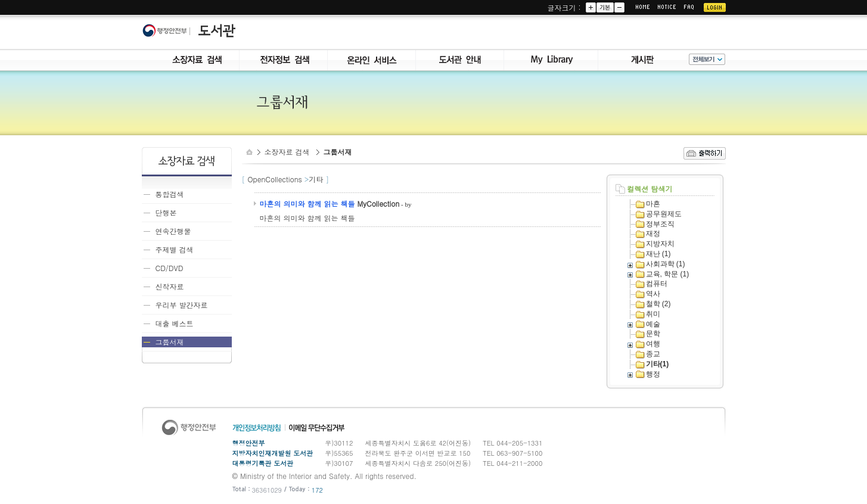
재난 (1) (658, 254)
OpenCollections (275, 179)
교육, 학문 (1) (668, 274)
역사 (653, 294)
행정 (653, 374)
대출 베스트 (175, 323)
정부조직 (660, 224)
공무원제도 (664, 214)
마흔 (653, 204)
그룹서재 (170, 342)
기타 (316, 179)
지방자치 (660, 244)
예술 (653, 324)
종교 (653, 354)
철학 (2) (658, 304)
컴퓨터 (657, 284)
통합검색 (170, 194)
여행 (653, 344)
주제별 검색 (175, 249)
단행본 (166, 212)
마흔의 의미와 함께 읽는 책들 (307, 203)
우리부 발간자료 (182, 305)
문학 (653, 334)
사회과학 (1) (666, 264)
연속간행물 (173, 231)
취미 (653, 314)
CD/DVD (170, 268)
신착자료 (170, 286)
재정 (653, 234)
